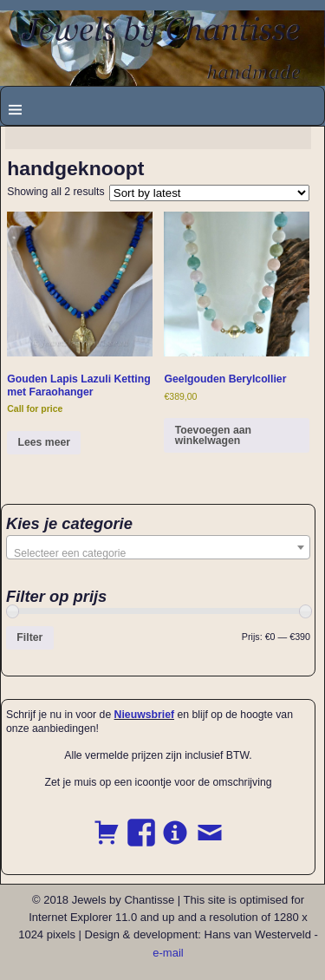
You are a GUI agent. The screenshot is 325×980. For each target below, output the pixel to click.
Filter (29, 637)
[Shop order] (209, 193)
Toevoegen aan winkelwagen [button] (213, 435)
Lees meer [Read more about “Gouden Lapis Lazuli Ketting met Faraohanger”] (45, 442)
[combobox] (158, 547)
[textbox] (158, 553)
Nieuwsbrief (144, 715)
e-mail (168, 953)
